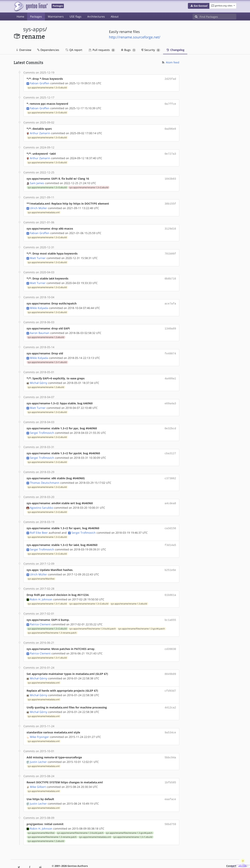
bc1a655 (170, 611)
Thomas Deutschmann (45, 476)
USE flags (75, 16)
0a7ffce (170, 103)
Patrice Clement (40, 615)
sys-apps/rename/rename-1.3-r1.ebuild (47, 358)
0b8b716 (170, 275)
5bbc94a (170, 746)
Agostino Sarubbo (42, 501)
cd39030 (170, 640)
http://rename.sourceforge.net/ (135, 37)
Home (20, 16)
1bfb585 (170, 771)
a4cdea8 (170, 497)
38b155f (170, 202)
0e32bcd (170, 423)
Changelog (175, 50)
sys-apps (34, 29)
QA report (74, 50)
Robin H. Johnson (41, 591)
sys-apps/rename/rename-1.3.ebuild (46, 333)
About (115, 16)
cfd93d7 (170, 681)
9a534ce (170, 722)
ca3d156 (170, 521)
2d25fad (170, 79)
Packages (36, 16)
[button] (199, 6)
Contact (231, 853)
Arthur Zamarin (40, 132)
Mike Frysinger (39, 726)
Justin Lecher (38, 750)
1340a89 (170, 324)
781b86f (170, 251)
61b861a (170, 587)
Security (151, 50)
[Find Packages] (218, 17)
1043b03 (170, 177)
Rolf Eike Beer (39, 525)
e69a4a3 (170, 398)
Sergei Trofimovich (42, 427)
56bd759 (170, 812)
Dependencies (48, 50)
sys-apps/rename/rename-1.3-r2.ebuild (89, 185)
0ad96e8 (170, 128)
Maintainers (56, 16)
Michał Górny (39, 378)
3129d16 (170, 226)
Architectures (96, 16)
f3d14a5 (170, 537)
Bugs (128, 50)
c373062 (170, 472)
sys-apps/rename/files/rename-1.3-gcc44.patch (142, 620)
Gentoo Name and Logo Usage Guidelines (139, 861)
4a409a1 (170, 374)
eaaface (170, 787)
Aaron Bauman (40, 329)
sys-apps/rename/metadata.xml (44, 210)
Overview (24, 50)
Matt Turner (38, 255)
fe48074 (170, 349)
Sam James (37, 181)
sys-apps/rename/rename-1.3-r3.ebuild (47, 87)
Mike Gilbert (38, 775)
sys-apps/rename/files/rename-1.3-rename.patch (52, 624)
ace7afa (170, 300)
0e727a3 (170, 152)
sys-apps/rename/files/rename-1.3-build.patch (93, 620)
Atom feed (170, 62)
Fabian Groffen (40, 83)
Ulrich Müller (38, 206)
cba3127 (170, 447)
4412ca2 (170, 697)
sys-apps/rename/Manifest (41, 571)
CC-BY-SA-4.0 (99, 861)
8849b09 (170, 664)
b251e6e (170, 562)
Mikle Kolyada (39, 304)
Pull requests (102, 50)
